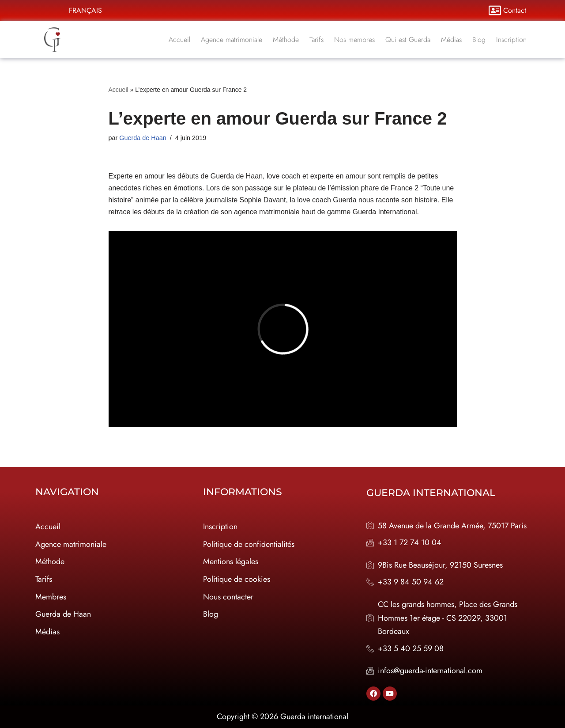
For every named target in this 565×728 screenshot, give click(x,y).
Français (85, 10)
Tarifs (316, 40)
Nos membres (354, 40)
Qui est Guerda (408, 40)
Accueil (179, 40)
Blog (479, 40)
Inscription (511, 40)
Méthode (286, 40)
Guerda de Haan (143, 138)
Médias (451, 40)
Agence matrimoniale (232, 40)
